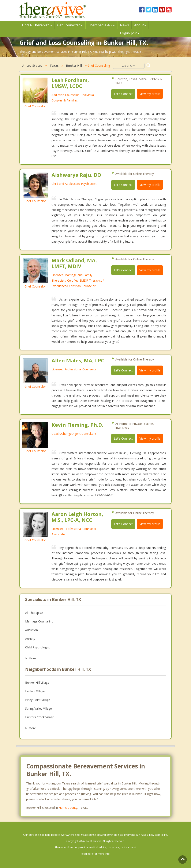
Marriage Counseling (39, 621)
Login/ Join (130, 33)
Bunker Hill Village (37, 682)
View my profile (150, 94)
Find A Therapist (37, 25)
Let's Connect (123, 94)
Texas (54, 65)
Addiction (31, 630)
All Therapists (34, 613)
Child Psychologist (38, 647)
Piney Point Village (38, 700)
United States (32, 65)
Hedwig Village (35, 691)
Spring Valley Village (38, 708)
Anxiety (30, 639)
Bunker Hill (74, 65)
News (124, 25)
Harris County (68, 808)
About (140, 25)
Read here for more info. (95, 854)
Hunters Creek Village (40, 717)
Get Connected (70, 25)
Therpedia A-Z (101, 25)
